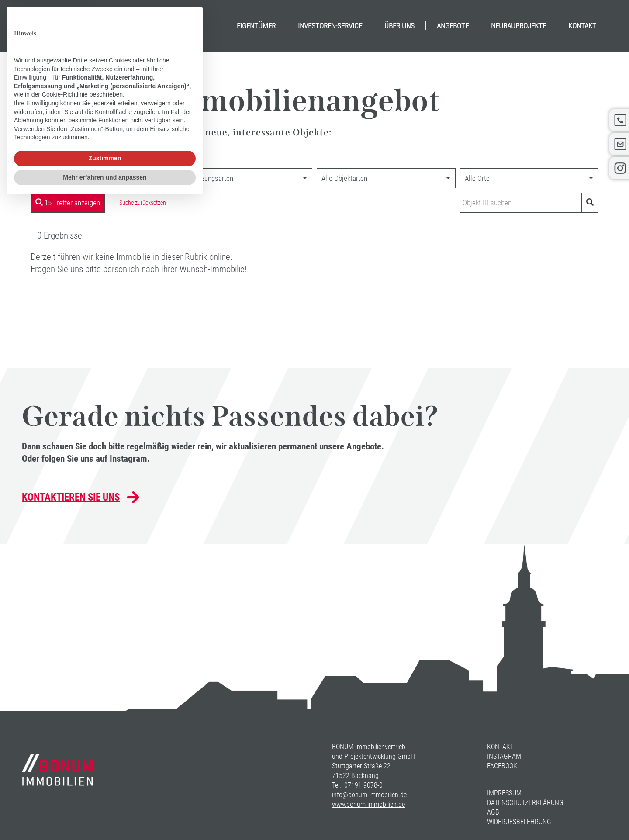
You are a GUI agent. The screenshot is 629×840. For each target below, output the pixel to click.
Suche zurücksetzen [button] (143, 203)
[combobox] (100, 178)
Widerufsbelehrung (519, 822)
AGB (493, 812)
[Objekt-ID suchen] (522, 203)
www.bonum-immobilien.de (368, 804)
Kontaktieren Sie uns (71, 497)
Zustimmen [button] (105, 797)
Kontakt (500, 747)
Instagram (504, 756)
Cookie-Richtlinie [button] (65, 733)
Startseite (45, 158)
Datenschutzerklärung (525, 803)
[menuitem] (256, 26)
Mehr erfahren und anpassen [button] (105, 816)
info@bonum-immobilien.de (369, 795)
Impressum (504, 793)
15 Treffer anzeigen (68, 203)
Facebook (502, 766)
